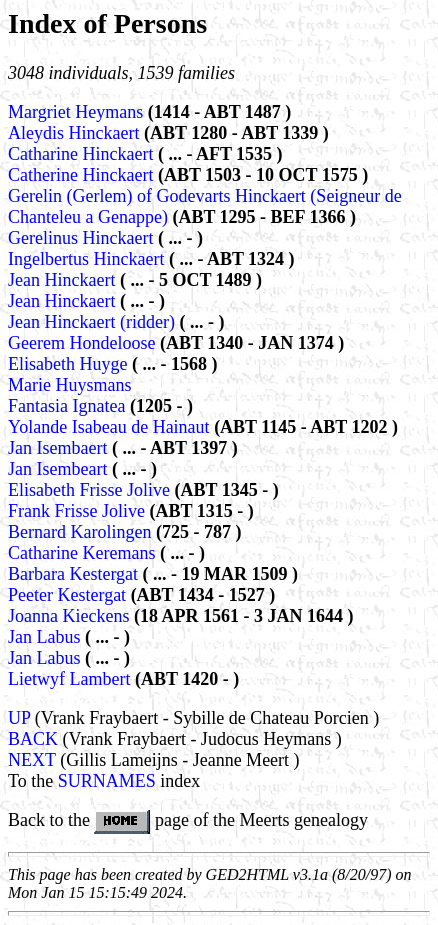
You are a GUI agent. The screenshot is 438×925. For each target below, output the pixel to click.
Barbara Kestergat (75, 574)
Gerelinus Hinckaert (83, 238)
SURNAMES (107, 781)
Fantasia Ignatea (69, 406)
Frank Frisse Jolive (79, 511)
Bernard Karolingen (82, 532)
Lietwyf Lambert (71, 679)
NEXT (32, 760)
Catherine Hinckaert (83, 175)
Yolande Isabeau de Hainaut (111, 427)
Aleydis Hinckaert (76, 133)
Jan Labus (46, 637)
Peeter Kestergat (69, 595)
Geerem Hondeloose (84, 343)
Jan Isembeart (60, 469)
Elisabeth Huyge (70, 364)
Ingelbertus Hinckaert (88, 259)
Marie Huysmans (69, 385)
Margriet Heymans (78, 112)
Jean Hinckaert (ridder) (91, 322)
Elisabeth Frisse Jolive (91, 490)
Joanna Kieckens (71, 616)
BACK (33, 739)
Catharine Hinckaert (83, 154)
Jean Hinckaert (64, 280)
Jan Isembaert (60, 448)
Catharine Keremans (84, 553)
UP (19, 718)
